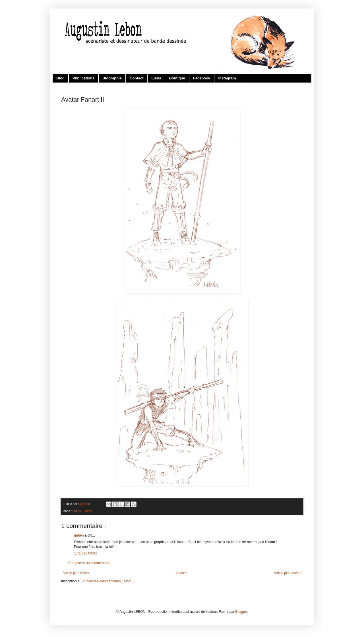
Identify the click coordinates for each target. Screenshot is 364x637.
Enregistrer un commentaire (89, 563)
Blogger (241, 612)
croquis (76, 511)
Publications (83, 78)
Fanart (88, 511)
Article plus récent (76, 573)
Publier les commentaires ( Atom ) (108, 581)
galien (79, 535)
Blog (60, 78)
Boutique (177, 78)
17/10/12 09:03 (85, 553)
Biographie (112, 78)
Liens (156, 78)
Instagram (227, 78)
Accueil (182, 573)
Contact (136, 78)
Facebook (202, 78)
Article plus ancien (288, 573)
